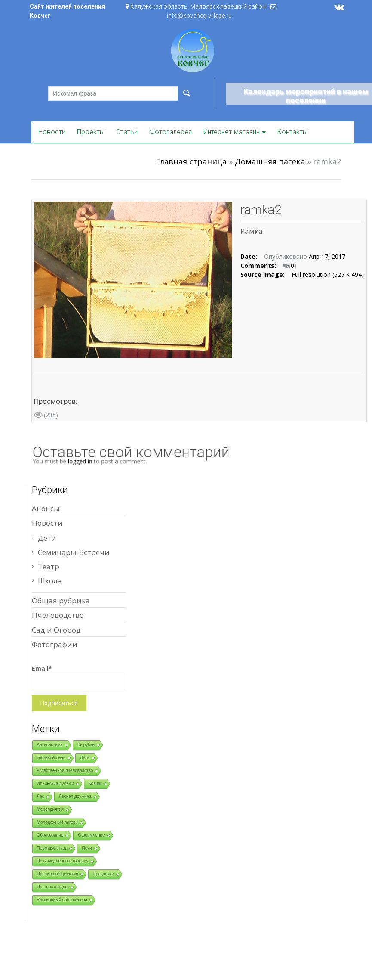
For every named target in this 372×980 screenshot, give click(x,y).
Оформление (91, 835)
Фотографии (55, 644)
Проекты (91, 132)
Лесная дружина (75, 796)
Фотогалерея (171, 132)
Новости (52, 132)
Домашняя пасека (270, 161)
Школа (50, 581)
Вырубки (86, 745)
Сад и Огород (56, 630)
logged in (87, 461)
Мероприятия (51, 809)
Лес (41, 796)
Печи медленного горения (63, 861)
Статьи (127, 132)
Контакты (292, 132)
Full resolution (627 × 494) (328, 274)
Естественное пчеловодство (65, 771)
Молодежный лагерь (57, 822)
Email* (78, 677)
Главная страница (191, 161)
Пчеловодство (58, 615)
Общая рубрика (61, 600)
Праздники (103, 874)
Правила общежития (58, 874)
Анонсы (46, 508)
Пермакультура (52, 848)
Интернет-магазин (232, 132)
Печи (87, 848)
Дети (47, 538)
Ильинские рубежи (56, 783)
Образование (50, 835)
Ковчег (95, 783)
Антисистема (50, 745)
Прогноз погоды (53, 887)
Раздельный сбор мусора (62, 900)
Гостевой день (51, 758)
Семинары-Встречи (74, 552)
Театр (49, 566)
